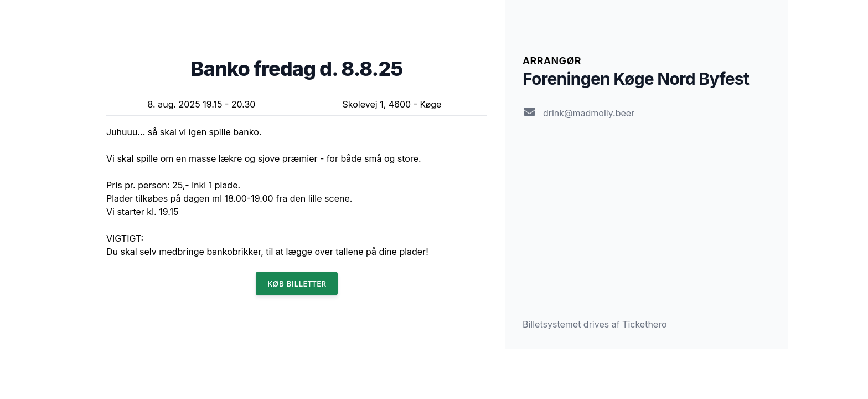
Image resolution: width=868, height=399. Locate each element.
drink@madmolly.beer (589, 113)
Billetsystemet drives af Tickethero (595, 324)
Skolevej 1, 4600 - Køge (392, 104)
